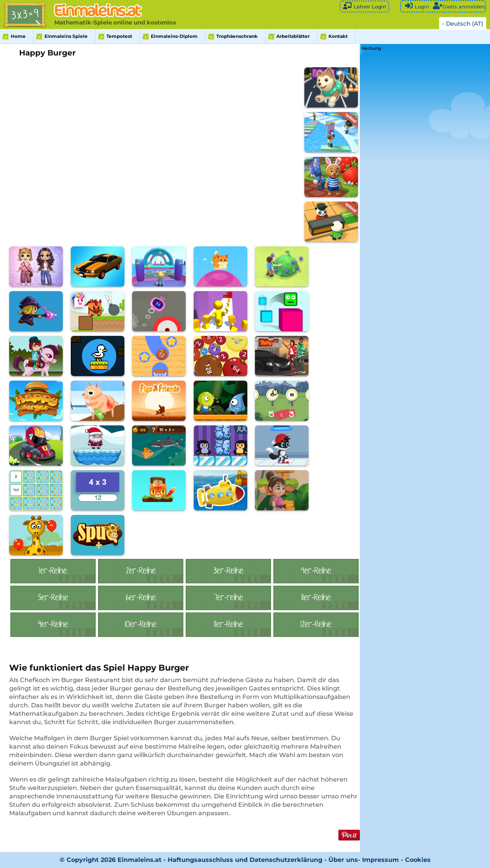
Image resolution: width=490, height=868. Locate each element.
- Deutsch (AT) (463, 24)
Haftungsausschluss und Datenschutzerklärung (245, 860)
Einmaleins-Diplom (174, 36)
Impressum (381, 860)
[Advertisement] (418, 167)
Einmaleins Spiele (66, 36)
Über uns (343, 860)
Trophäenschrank (237, 36)
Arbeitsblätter (293, 36)
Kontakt (338, 36)
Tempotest (119, 36)
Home (18, 36)
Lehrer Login (364, 6)
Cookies (418, 860)
